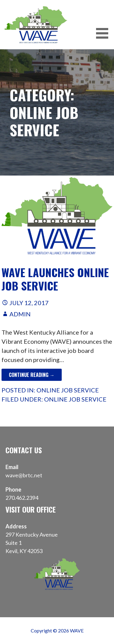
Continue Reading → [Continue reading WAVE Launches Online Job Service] (32, 375)
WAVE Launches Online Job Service (55, 279)
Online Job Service (68, 390)
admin (20, 314)
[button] (104, 33)
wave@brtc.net (24, 475)
